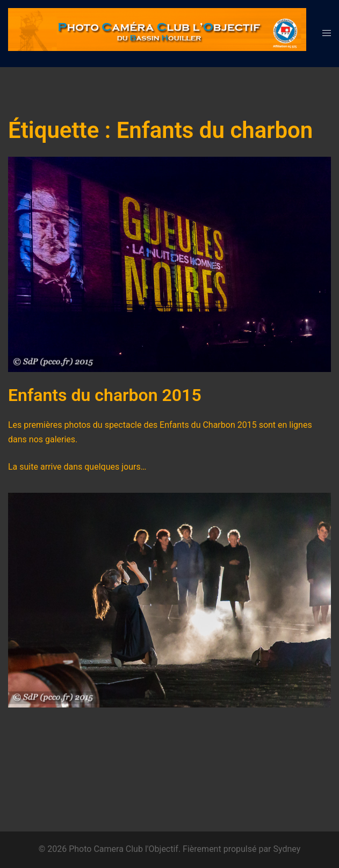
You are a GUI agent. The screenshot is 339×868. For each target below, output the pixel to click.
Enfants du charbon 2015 (105, 395)
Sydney (287, 849)
